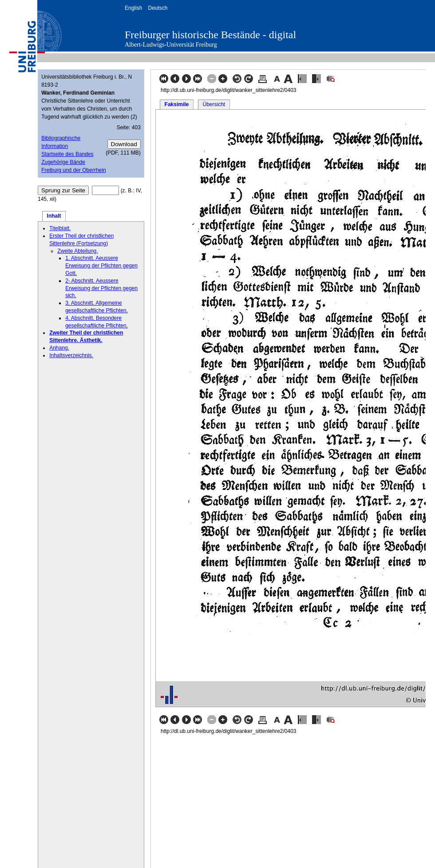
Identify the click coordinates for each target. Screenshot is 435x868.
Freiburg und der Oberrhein (73, 170)
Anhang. (59, 348)
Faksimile (177, 104)
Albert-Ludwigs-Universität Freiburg (171, 45)
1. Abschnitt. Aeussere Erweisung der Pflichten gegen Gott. (101, 266)
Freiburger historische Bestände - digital (210, 35)
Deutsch (158, 8)
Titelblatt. (60, 228)
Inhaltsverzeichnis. (71, 355)
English (133, 8)
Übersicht (214, 104)
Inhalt (54, 216)
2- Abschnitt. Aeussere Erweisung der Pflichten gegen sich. (101, 288)
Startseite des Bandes (67, 154)
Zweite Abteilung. (77, 251)
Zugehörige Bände (63, 162)
